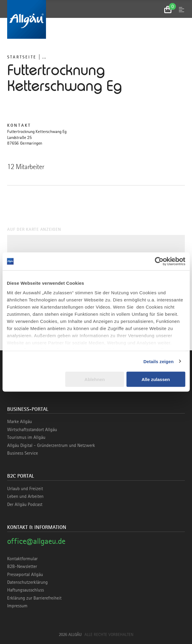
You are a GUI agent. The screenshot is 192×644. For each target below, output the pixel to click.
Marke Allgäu (20, 422)
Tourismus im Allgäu (26, 437)
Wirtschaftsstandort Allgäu (32, 430)
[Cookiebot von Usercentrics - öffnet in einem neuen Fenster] (159, 261)
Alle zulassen (156, 379)
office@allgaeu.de (36, 541)
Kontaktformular (22, 559)
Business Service (23, 453)
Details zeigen (158, 361)
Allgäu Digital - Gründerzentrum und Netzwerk (51, 445)
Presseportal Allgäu (25, 575)
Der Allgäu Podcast (25, 504)
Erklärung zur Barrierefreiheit (34, 598)
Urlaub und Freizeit (25, 489)
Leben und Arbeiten (25, 496)
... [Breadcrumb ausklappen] (44, 57)
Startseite (22, 57)
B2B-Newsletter (22, 566)
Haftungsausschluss (26, 590)
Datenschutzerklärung (27, 582)
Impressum (17, 606)
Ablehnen (95, 379)
